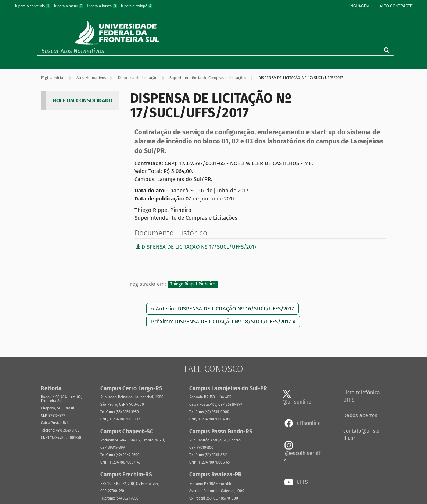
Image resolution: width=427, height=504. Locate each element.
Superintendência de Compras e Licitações (208, 78)
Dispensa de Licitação (138, 78)
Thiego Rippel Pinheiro (193, 284)
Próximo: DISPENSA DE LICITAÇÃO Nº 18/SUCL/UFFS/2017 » (223, 322)
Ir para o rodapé (137, 6)
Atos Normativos (91, 78)
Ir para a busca (103, 6)
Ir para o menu (69, 6)
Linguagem (358, 6)
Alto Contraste (396, 6)
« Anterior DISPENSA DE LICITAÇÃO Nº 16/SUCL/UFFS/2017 (223, 309)
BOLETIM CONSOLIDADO (83, 100)
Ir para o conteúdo (33, 6)
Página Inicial (53, 78)
